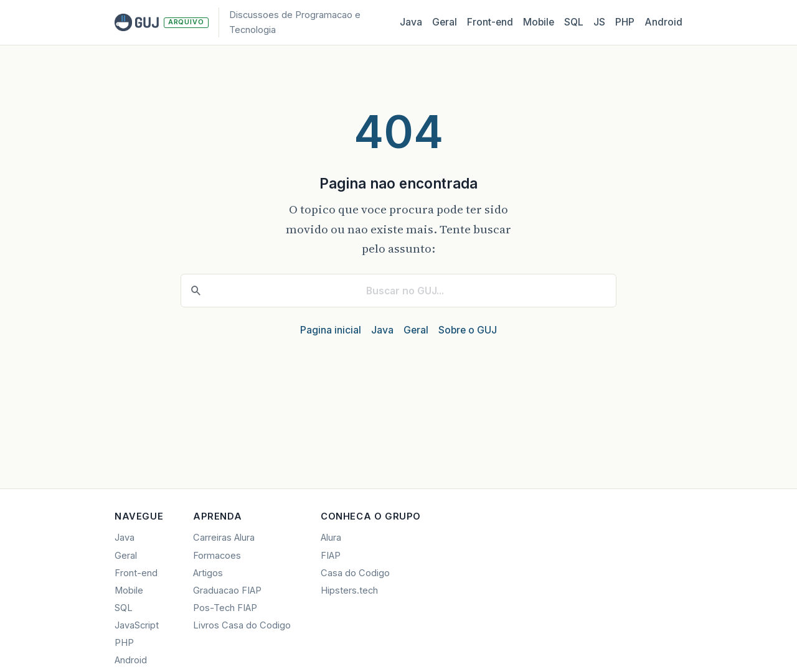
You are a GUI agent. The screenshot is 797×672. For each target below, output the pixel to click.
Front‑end (490, 22)
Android (663, 22)
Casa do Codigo (355, 573)
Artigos (208, 573)
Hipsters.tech (349, 590)
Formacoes (217, 556)
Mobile (539, 22)
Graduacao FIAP (227, 590)
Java (411, 22)
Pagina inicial (331, 330)
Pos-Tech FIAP (225, 608)
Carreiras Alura (224, 538)
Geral (445, 22)
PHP (625, 22)
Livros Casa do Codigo (242, 625)
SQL (574, 22)
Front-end (136, 573)
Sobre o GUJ (468, 330)
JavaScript (137, 625)
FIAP (331, 556)
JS (599, 22)
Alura (331, 538)
